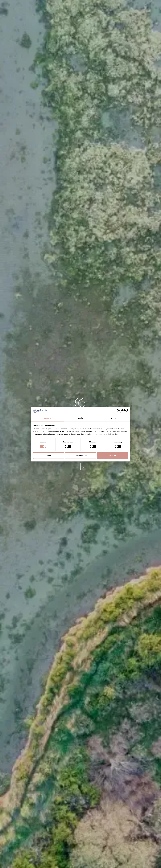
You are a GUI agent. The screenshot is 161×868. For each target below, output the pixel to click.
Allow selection (80, 456)
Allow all (112, 456)
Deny (49, 456)
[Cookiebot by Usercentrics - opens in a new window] (118, 411)
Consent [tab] (47, 418)
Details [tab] (80, 418)
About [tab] (114, 418)
